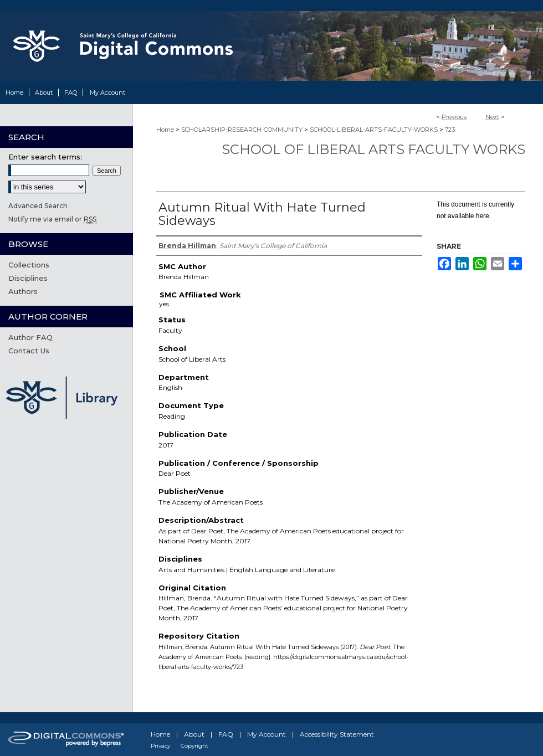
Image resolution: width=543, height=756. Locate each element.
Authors (23, 291)
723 (450, 130)
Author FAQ (30, 337)
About (194, 734)
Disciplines (28, 278)
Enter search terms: (45, 157)
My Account (267, 734)
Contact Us (29, 351)
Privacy (160, 746)
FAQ (226, 734)
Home (165, 130)
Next (492, 117)
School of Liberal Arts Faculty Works (373, 149)
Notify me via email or (52, 219)
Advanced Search (38, 206)
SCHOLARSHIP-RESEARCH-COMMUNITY (242, 130)
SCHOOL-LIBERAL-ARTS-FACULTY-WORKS (374, 130)
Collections (29, 265)
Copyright (194, 746)
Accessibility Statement (337, 734)
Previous (454, 117)
